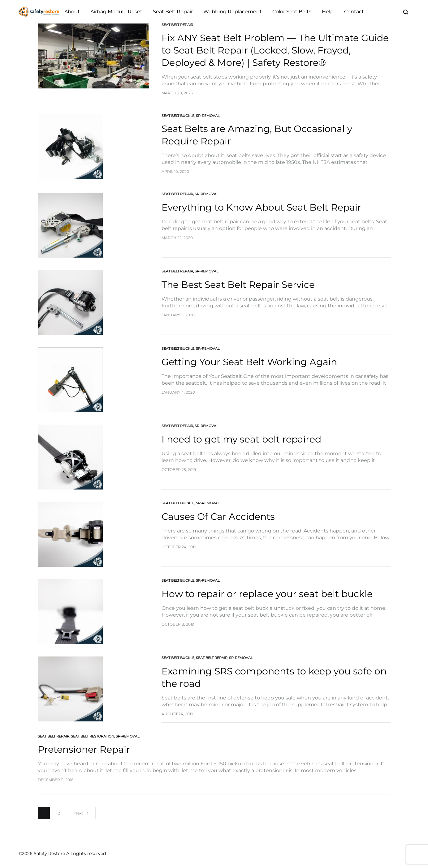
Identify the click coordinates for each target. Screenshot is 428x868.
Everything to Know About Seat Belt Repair (261, 207)
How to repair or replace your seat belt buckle (267, 594)
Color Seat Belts (292, 12)
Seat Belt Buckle (178, 116)
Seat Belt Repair (173, 12)
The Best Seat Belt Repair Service (238, 285)
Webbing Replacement (233, 12)
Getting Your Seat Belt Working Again (249, 362)
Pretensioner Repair (84, 749)
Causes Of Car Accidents (218, 517)
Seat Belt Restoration (93, 736)
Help (328, 12)
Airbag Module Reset (116, 12)
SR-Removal (208, 116)
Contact (354, 12)
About (72, 12)
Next (82, 813)
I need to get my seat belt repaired (241, 439)
